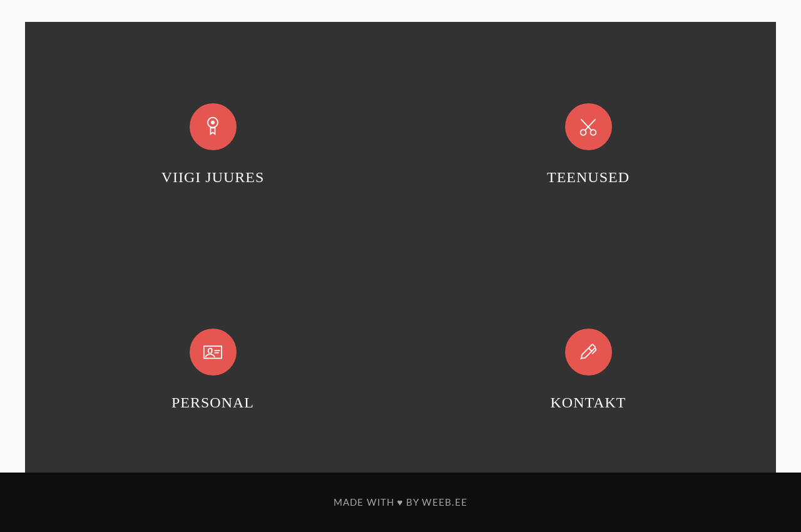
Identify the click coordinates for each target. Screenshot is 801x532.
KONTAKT (588, 402)
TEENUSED (588, 177)
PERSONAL (213, 402)
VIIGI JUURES (213, 177)
